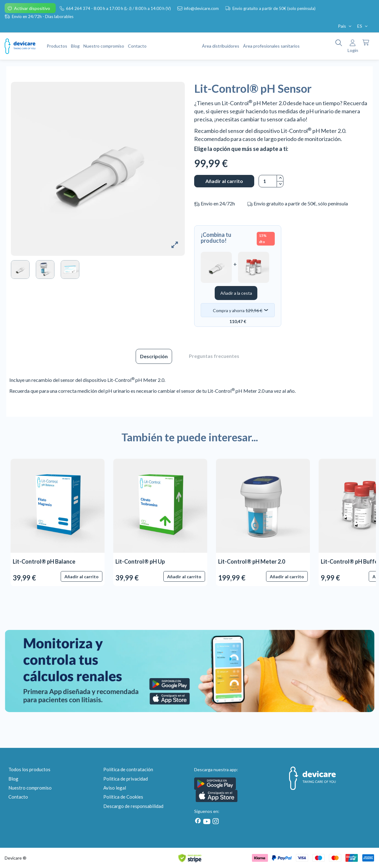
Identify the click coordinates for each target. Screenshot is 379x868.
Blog (13, 779)
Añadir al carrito (224, 181)
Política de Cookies (123, 797)
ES (363, 26)
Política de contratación (128, 769)
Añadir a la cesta (236, 293)
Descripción (154, 356)
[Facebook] (198, 821)
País (345, 26)
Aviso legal (115, 788)
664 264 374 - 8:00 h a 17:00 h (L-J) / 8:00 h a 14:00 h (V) (119, 8)
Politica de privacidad (126, 779)
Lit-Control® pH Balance (44, 561)
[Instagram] (214, 821)
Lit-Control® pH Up (140, 561)
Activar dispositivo (33, 8)
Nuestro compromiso (30, 788)
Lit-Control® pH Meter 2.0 (252, 561)
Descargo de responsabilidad (133, 806)
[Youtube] (207, 821)
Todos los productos (29, 769)
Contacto (18, 797)
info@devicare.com (202, 8)
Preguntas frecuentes (214, 356)
